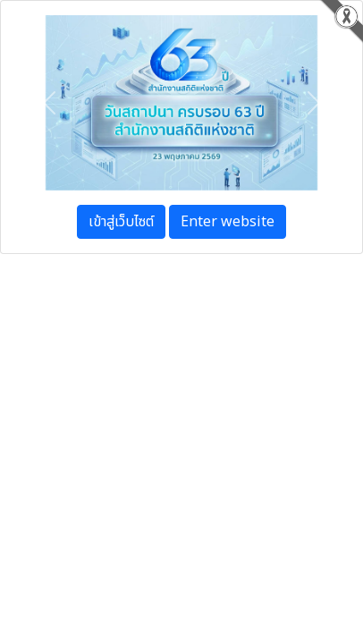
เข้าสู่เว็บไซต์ (121, 222)
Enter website (228, 222)
